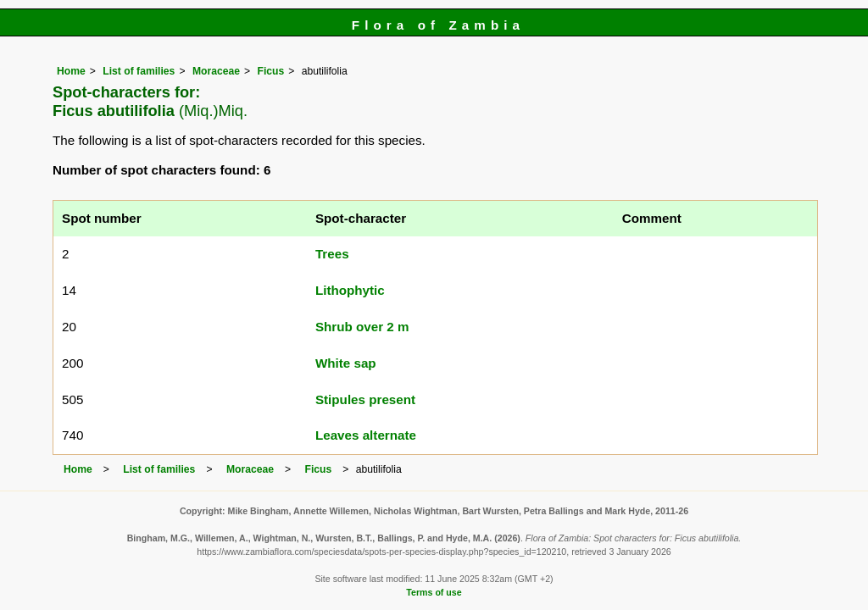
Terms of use (434, 592)
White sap (346, 363)
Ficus (270, 71)
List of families (139, 71)
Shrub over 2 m (362, 327)
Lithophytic (350, 290)
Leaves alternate (366, 435)
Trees (332, 254)
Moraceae (216, 71)
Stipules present (365, 399)
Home (71, 71)
